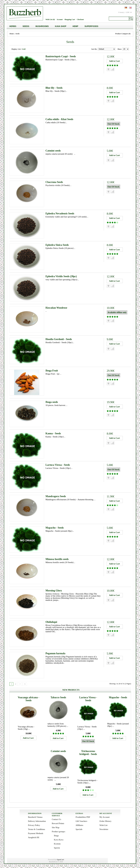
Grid (24, 49)
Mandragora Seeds (56, 496)
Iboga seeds (52, 402)
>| (25, 684)
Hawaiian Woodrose (56, 308)
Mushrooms (42, 26)
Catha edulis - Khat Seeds (59, 119)
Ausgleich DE (34, 837)
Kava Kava (59, 840)
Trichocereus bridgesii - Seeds (88, 753)
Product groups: (59, 832)
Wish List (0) (50, 19)
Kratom (57, 844)
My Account (105, 817)
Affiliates (79, 825)
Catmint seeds (53, 151)
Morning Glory (54, 591)
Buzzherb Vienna (35, 817)
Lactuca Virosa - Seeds (58, 465)
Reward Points (58, 823)
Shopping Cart (70, 19)
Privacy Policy (34, 825)
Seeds (26, 26)
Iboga (56, 836)
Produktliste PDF (83, 817)
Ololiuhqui (51, 622)
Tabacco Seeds (58, 697)
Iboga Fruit (52, 371)
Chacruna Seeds (54, 182)
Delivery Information (37, 821)
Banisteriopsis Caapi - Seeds (61, 56)
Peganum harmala (55, 653)
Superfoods (91, 26)
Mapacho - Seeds (55, 528)
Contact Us (56, 819)
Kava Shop (61, 26)
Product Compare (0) (123, 34)
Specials (79, 829)
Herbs (13, 26)
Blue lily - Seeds (54, 88)
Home (12, 34)
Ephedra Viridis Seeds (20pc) (61, 276)
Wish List (103, 825)
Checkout (80, 19)
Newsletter (104, 829)
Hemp (75, 26)
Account (60, 19)
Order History (105, 821)
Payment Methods (36, 833)
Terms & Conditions (37, 829)
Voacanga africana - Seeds (28, 699)
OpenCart (60, 860)
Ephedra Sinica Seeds (57, 245)
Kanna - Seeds (53, 433)
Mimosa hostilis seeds (57, 559)
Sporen (57, 848)
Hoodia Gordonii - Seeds (59, 339)
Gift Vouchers (81, 821)
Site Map (56, 828)
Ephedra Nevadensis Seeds (60, 213)
